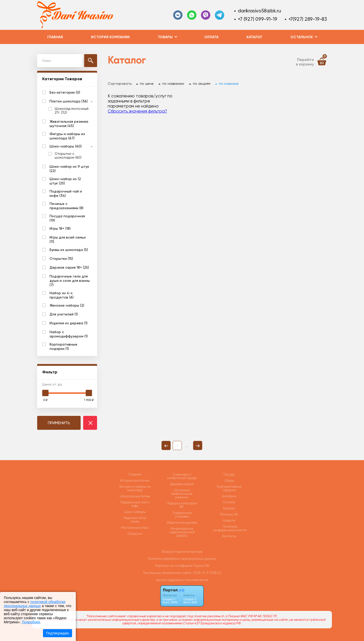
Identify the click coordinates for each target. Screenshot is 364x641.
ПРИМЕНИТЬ (59, 423)
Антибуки (229, 496)
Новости (229, 521)
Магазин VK (229, 515)
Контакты (229, 536)
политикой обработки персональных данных (35, 604)
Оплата (211, 37)
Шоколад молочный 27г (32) (72, 111)
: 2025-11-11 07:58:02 (207, 573)
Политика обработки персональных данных (182, 559)
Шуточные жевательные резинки (182, 494)
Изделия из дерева (182, 523)
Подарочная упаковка (182, 515)
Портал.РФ (201, 566)
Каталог (254, 37)
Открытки (135, 534)
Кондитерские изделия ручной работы (182, 532)
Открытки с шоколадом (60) (68, 156)
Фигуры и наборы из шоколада (135, 488)
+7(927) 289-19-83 (308, 19)
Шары (229, 481)
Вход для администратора (182, 552)
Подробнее (31, 622)
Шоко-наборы (135, 512)
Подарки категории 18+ (182, 505)
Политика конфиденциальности (230, 528)
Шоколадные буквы (135, 496)
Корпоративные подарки (229, 488)
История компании (110, 37)
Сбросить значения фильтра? (137, 111)
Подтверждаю (58, 633)
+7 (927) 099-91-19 (257, 19)
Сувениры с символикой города (182, 476)
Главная (55, 37)
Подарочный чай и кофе (135, 504)
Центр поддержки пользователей (182, 580)
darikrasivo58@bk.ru (259, 11)
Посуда (229, 475)
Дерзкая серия (182, 484)
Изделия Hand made (135, 520)
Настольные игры (135, 528)
